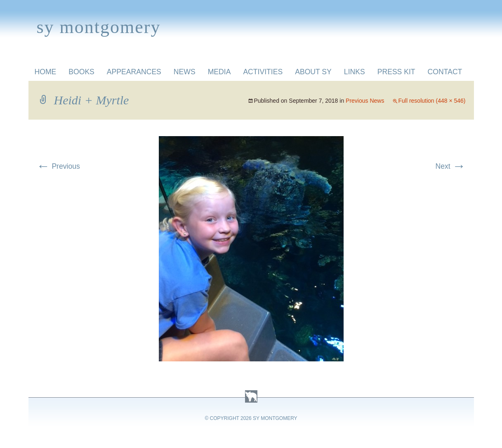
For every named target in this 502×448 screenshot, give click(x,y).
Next (450, 166)
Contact (445, 72)
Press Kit (396, 72)
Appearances (134, 72)
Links (355, 72)
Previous (58, 166)
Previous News (365, 101)
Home (46, 72)
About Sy (313, 72)
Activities (263, 72)
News (185, 72)
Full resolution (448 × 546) (432, 101)
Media (219, 72)
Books (81, 72)
